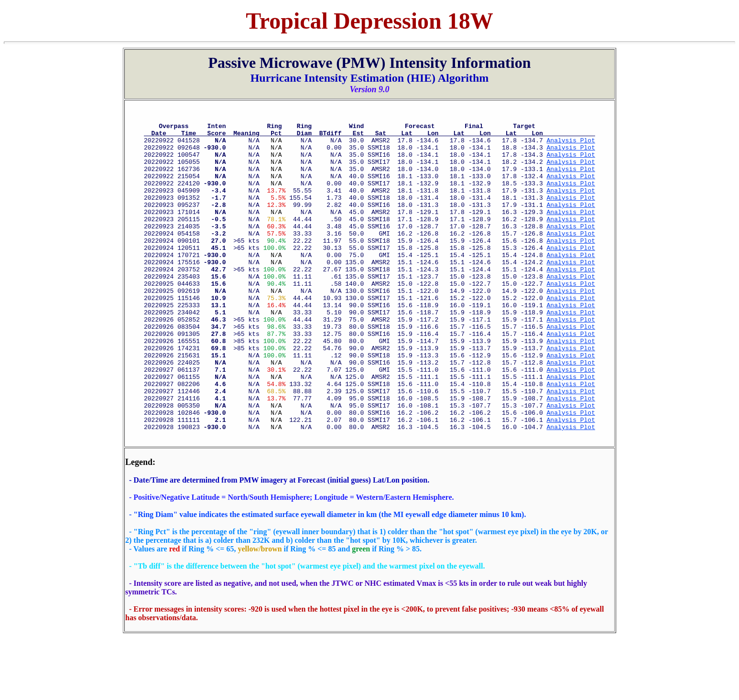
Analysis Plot (571, 146)
